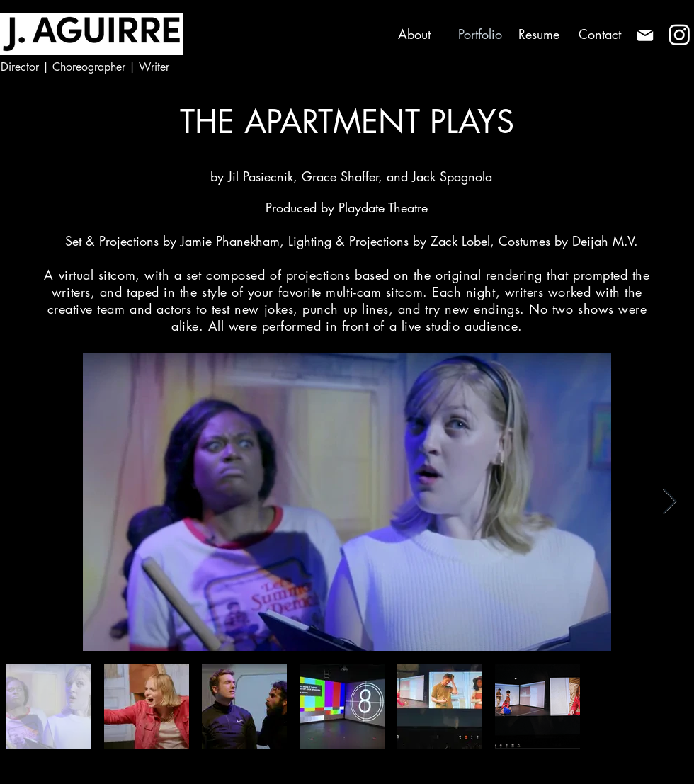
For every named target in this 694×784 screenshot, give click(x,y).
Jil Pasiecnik (261, 176)
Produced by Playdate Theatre (347, 208)
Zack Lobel (460, 241)
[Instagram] (679, 34)
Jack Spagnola (452, 176)
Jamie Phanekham (228, 241)
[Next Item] (670, 502)
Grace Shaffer (340, 176)
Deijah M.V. (605, 241)
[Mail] (645, 35)
